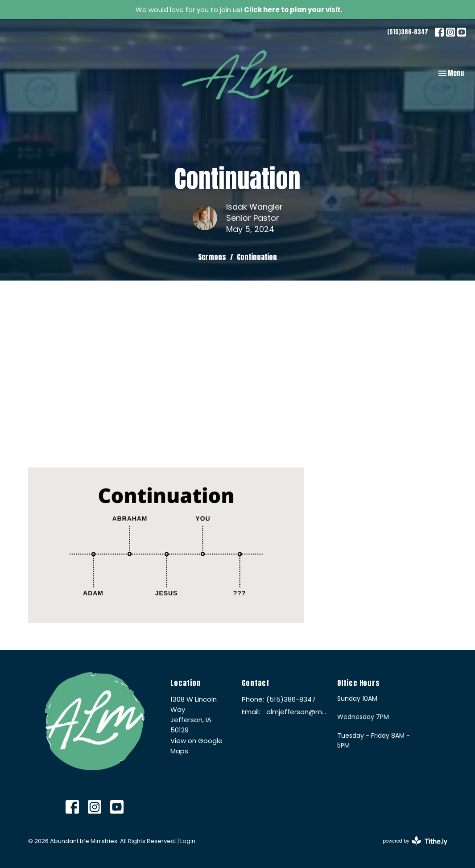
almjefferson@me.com (297, 712)
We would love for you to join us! (239, 10)
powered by (415, 841)
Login (188, 841)
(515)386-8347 (408, 32)
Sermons (212, 257)
